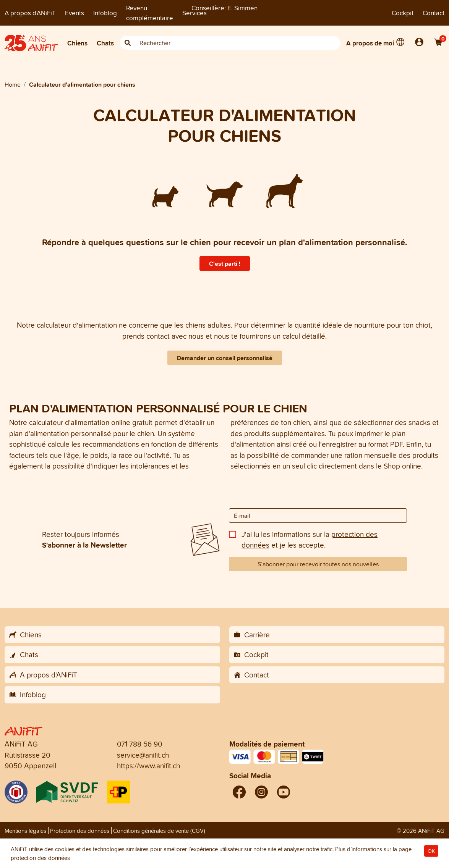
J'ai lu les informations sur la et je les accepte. (310, 540)
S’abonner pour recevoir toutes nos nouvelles (318, 564)
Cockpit (403, 13)
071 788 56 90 (140, 744)
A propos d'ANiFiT (30, 13)
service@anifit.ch (143, 755)
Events (75, 13)
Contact (434, 13)
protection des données (40, 858)
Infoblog (105, 13)
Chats (105, 43)
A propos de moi (370, 43)
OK (431, 851)
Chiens (77, 43)
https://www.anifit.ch (148, 766)
